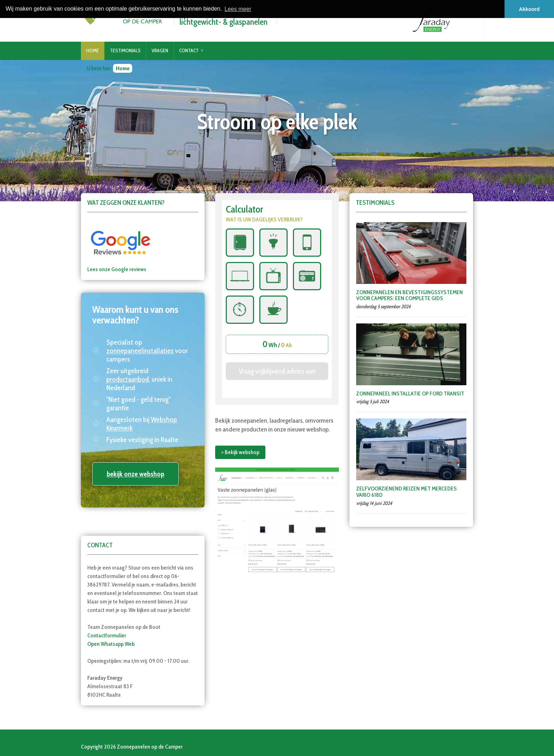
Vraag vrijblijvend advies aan (277, 371)
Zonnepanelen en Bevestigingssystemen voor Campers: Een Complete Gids (409, 295)
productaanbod (128, 379)
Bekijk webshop (242, 452)
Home (93, 50)
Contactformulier (107, 635)
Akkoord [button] (529, 9)
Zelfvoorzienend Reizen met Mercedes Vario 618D (406, 492)
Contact (189, 50)
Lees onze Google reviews (117, 269)
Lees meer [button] (238, 9)
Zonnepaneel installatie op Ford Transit (410, 394)
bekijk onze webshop (135, 474)
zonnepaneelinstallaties (140, 351)
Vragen (160, 50)
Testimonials (125, 50)
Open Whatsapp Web (111, 644)
